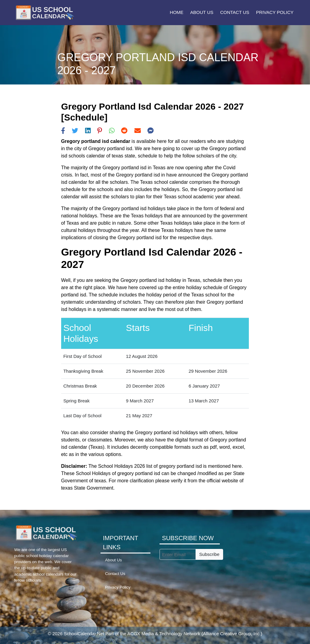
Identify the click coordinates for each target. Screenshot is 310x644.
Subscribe (209, 554)
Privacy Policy (275, 12)
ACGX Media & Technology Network (164, 634)
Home (177, 12)
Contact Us (235, 12)
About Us (202, 12)
